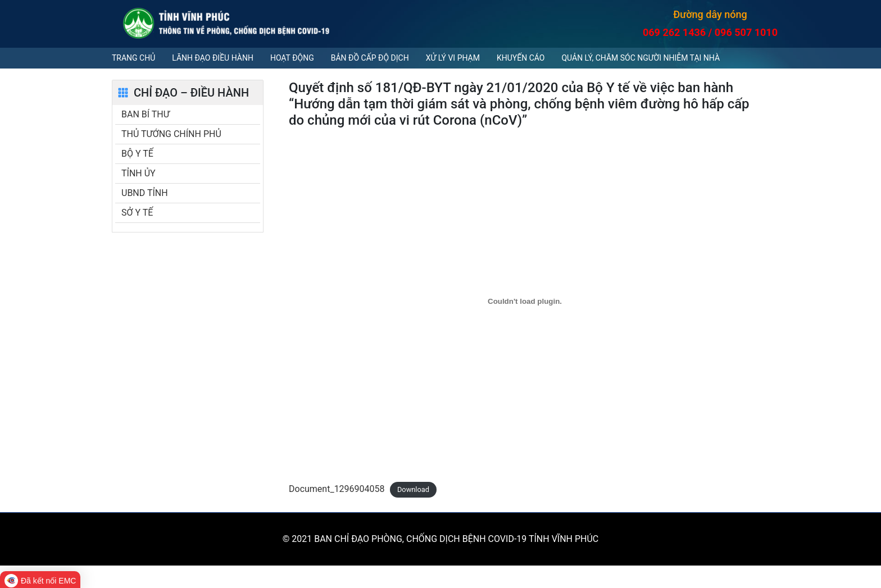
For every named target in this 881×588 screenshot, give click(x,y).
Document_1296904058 (337, 489)
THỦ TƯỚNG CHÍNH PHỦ (171, 134)
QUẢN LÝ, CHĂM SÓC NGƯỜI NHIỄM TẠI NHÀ (641, 58)
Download (413, 489)
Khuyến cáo (521, 58)
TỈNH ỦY (138, 173)
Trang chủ (133, 58)
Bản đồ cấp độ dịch (370, 58)
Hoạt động (292, 58)
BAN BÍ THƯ (146, 114)
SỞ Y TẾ (137, 213)
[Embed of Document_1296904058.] (525, 301)
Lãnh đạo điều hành (213, 58)
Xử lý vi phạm (453, 58)
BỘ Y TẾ (137, 154)
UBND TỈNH (145, 193)
